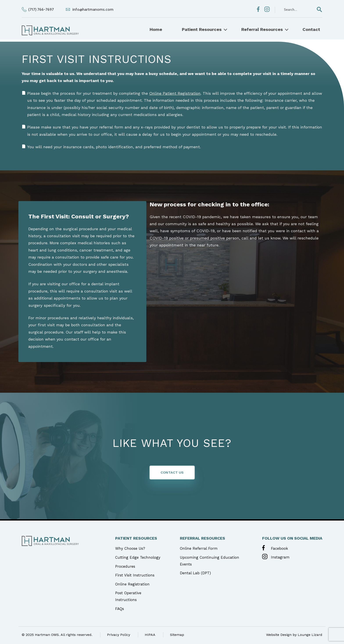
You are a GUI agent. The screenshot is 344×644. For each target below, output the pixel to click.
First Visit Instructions (135, 575)
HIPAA (150, 635)
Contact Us (172, 472)
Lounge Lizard (310, 635)
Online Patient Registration (175, 93)
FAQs (120, 609)
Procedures (125, 566)
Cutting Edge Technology (138, 557)
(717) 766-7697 (41, 9)
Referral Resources (262, 29)
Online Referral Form (199, 548)
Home (156, 29)
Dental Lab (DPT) (195, 573)
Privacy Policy (119, 635)
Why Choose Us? (130, 548)
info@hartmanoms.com (93, 9)
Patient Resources (202, 29)
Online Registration (132, 584)
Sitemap (177, 635)
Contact (311, 29)
